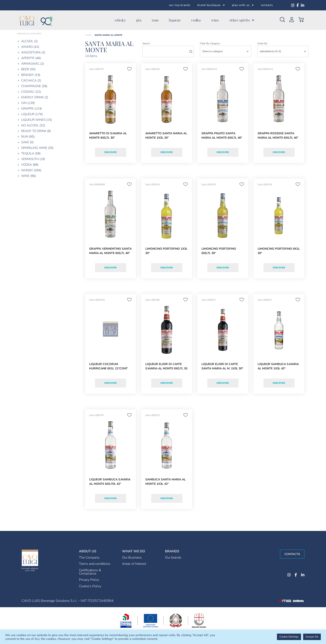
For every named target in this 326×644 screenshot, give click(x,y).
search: (146, 43)
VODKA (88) (30, 165)
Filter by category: (210, 43)
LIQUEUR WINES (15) (36, 120)
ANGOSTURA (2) (33, 52)
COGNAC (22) (31, 92)
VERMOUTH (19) (33, 159)
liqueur (175, 20)
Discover (111, 152)
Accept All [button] (312, 637)
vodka (196, 20)
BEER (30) (28, 69)
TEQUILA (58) (31, 153)
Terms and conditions (95, 564)
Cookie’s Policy (90, 586)
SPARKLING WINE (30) (37, 148)
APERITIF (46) (31, 58)
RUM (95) (28, 137)
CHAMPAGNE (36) (34, 86)
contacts (267, 5)
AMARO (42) (30, 47)
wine (215, 20)
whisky (120, 20)
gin (139, 20)
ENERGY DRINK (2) (35, 97)
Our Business (132, 558)
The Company (89, 558)
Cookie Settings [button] (289, 637)
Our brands (173, 558)
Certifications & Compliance (90, 572)
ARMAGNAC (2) (33, 64)
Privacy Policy (89, 580)
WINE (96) (28, 176)
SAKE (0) (27, 142)
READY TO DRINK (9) (36, 131)
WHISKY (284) (31, 170)
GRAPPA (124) (31, 109)
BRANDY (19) (31, 75)
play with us (243, 5)
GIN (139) (28, 103)
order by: (263, 43)
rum (155, 20)
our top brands (180, 5)
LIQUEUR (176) (32, 114)
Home (88, 35)
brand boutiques (211, 5)
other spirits (242, 20)
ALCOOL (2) (29, 41)
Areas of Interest (134, 564)
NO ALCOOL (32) (33, 125)
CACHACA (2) (31, 80)
